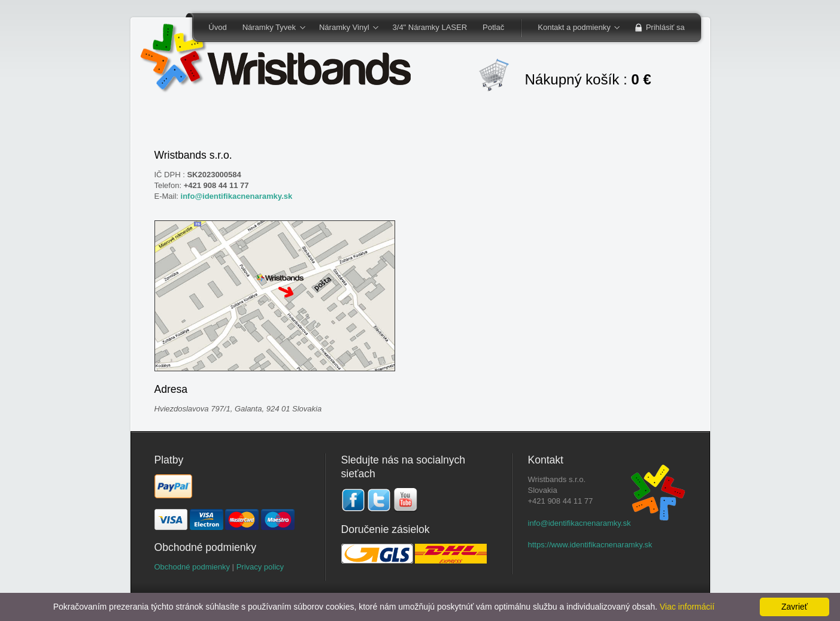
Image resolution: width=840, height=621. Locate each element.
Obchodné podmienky (192, 567)
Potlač (493, 27)
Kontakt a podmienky (575, 28)
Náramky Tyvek (270, 28)
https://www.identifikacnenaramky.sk (590, 545)
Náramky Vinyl (345, 28)
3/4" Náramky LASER (430, 27)
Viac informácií (687, 607)
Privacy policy (260, 567)
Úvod (217, 27)
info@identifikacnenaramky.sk (237, 196)
